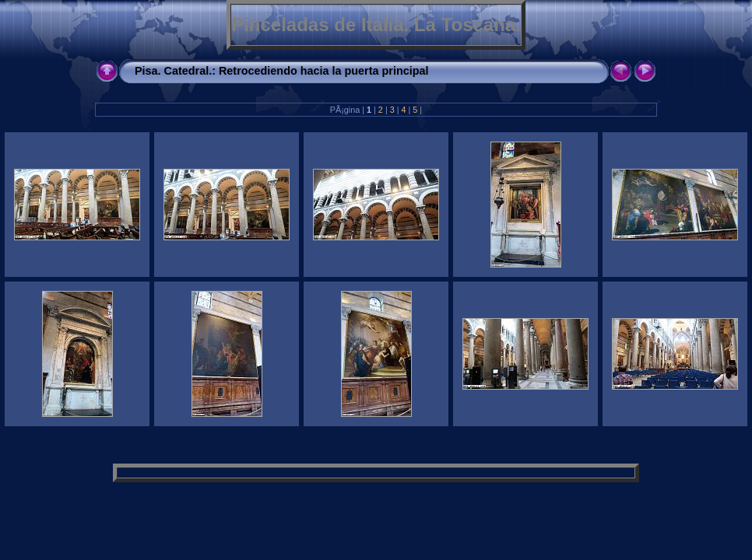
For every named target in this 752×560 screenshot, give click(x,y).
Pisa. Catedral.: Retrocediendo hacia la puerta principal (281, 71)
